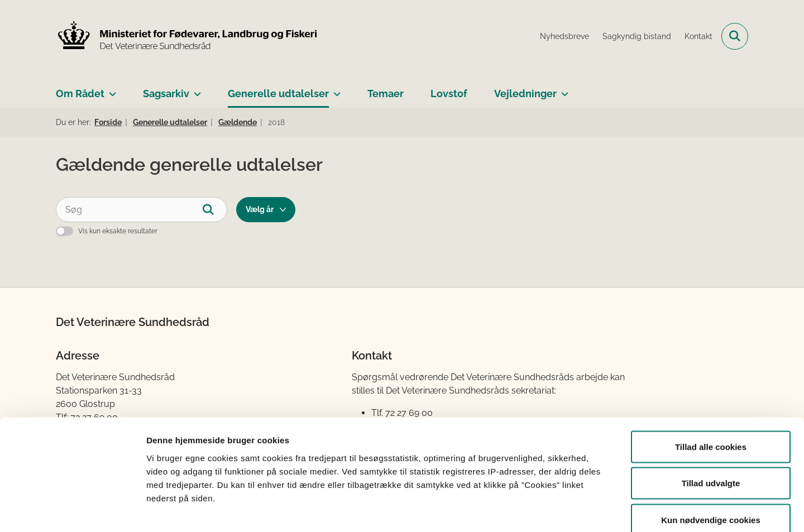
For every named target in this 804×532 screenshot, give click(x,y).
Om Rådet (80, 94)
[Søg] (142, 210)
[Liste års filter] (266, 210)
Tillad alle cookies (711, 385)
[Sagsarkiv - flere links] (195, 89)
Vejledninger (525, 94)
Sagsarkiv (166, 94)
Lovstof (449, 94)
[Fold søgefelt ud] (735, 36)
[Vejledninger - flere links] (563, 89)
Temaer (386, 94)
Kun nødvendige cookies (711, 459)
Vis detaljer (580, 510)
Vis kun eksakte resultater (118, 231)
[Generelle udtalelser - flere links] (335, 89)
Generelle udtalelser (278, 94)
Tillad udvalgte (711, 422)
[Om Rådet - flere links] (110, 89)
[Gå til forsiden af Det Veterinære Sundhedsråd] (187, 36)
